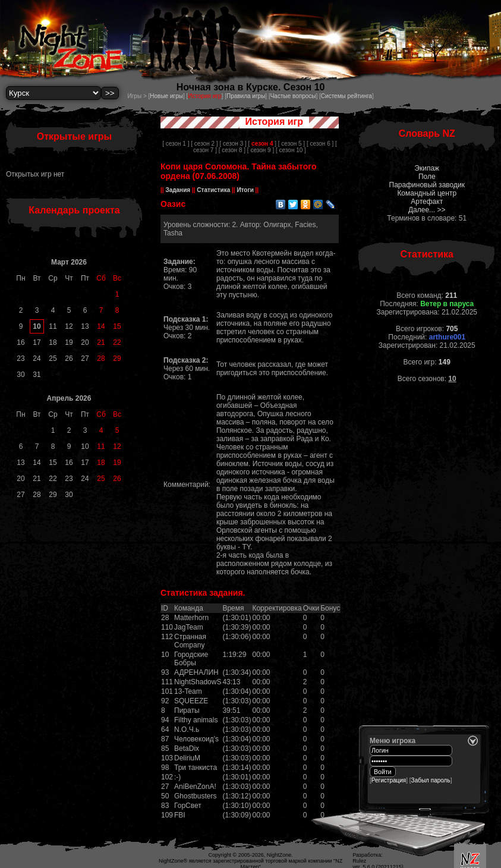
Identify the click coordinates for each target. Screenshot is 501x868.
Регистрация (389, 780)
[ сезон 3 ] (233, 144)
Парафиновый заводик (427, 185)
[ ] (262, 144)
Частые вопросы (293, 96)
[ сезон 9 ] (261, 150)
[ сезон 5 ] (292, 144)
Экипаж (427, 168)
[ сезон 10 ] (291, 150)
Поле (427, 177)
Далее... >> (427, 210)
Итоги (245, 190)
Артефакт (427, 202)
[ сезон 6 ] (320, 144)
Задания (178, 190)
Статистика (214, 190)
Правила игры (246, 96)
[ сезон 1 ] (176, 144)
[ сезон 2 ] (204, 144)
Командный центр (427, 193)
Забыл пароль (431, 780)
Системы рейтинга (346, 96)
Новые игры (166, 96)
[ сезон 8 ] (232, 150)
